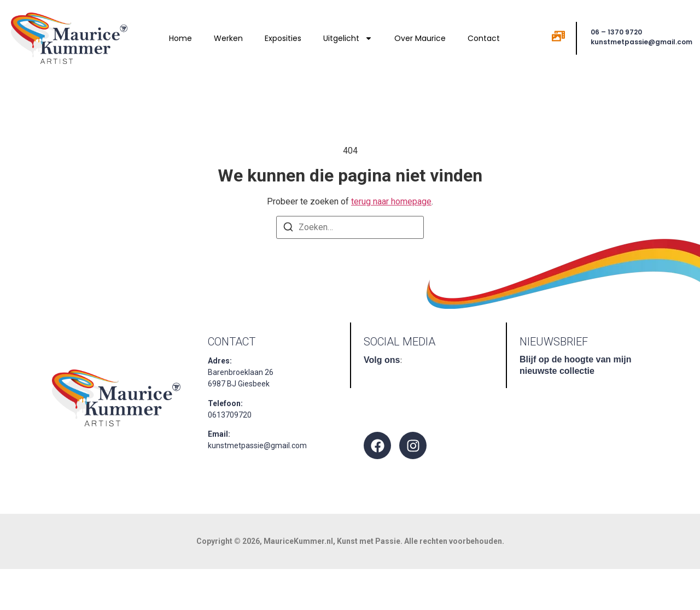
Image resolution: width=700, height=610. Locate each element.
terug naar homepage (391, 201)
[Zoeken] (288, 229)
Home (180, 38)
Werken (228, 38)
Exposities (283, 38)
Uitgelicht (348, 38)
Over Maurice (420, 38)
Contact (484, 38)
